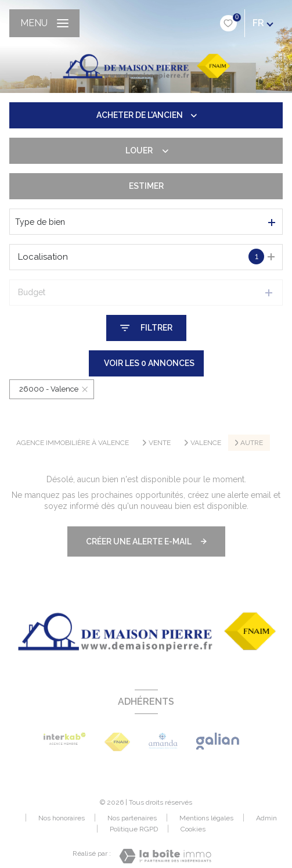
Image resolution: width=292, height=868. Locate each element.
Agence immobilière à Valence (73, 443)
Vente (160, 443)
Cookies (193, 829)
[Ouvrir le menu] (44, 23)
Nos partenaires (132, 818)
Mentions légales (206, 818)
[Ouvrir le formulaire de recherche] (146, 328)
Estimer (146, 186)
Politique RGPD (134, 829)
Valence (206, 443)
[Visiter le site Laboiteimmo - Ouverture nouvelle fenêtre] (165, 856)
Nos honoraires (62, 818)
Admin (266, 818)
